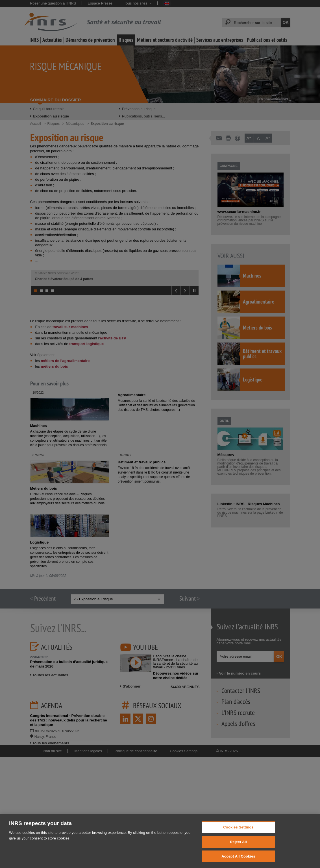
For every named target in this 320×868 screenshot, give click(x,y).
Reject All (238, 847)
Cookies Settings (238, 832)
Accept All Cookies (238, 861)
